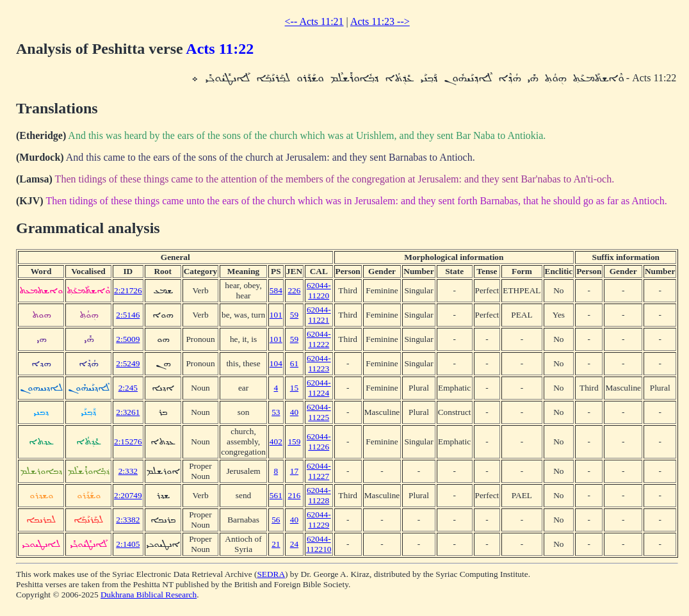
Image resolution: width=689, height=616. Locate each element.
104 (276, 363)
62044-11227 (319, 471)
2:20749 (128, 495)
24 (294, 544)
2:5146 (128, 315)
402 (276, 442)
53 (276, 412)
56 (276, 520)
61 (294, 363)
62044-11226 (319, 442)
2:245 (128, 388)
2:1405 (128, 544)
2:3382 (128, 520)
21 (276, 544)
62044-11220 (319, 290)
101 (276, 315)
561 (276, 495)
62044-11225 (319, 412)
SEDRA (271, 574)
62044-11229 (319, 520)
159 (294, 442)
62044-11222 (319, 339)
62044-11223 (319, 363)
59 (294, 315)
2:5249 (128, 363)
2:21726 (128, 290)
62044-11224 (319, 388)
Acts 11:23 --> (380, 21)
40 (294, 412)
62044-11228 (319, 495)
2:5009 (128, 339)
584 (276, 290)
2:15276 (128, 442)
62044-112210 (319, 544)
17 (294, 471)
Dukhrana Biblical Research (149, 595)
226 (294, 290)
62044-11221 (319, 315)
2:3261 (128, 412)
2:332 (128, 471)
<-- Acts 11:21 (314, 21)
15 (294, 388)
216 (294, 495)
